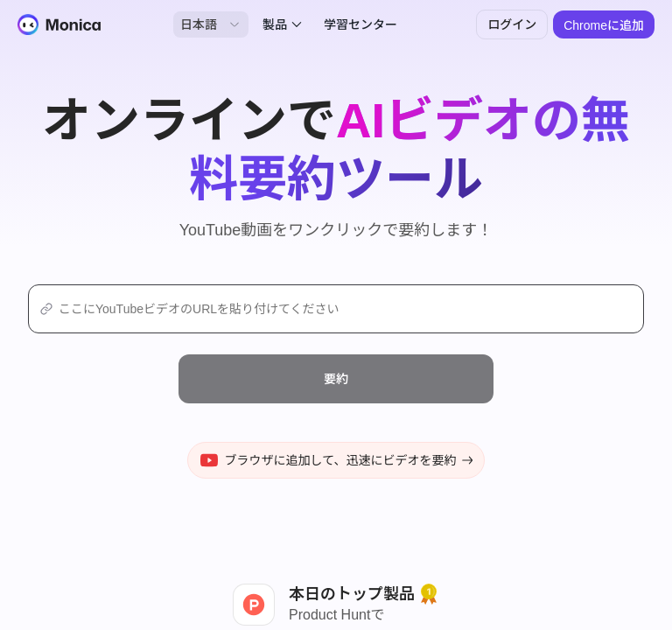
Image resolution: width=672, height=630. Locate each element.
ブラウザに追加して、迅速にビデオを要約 (336, 460)
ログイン (512, 24)
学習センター (360, 24)
